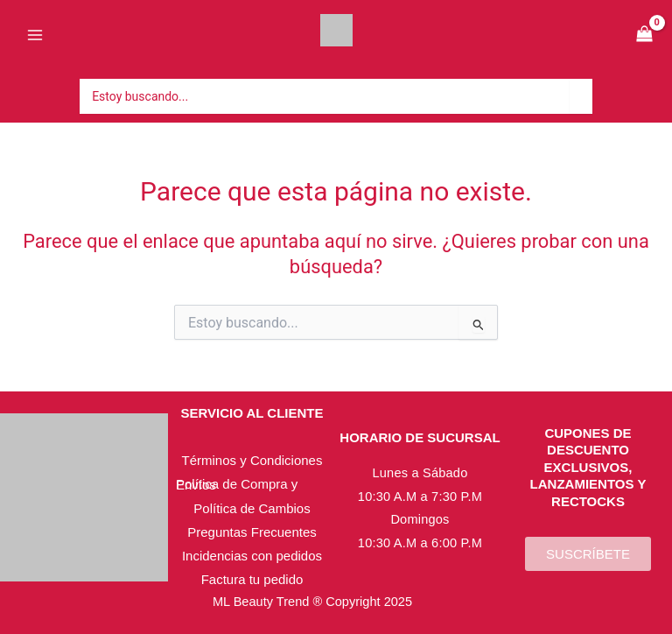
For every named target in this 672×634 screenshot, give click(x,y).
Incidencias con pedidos (252, 556)
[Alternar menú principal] (35, 35)
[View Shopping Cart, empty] (644, 35)
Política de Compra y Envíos (237, 484)
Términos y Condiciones (252, 460)
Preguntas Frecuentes (252, 532)
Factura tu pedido (252, 579)
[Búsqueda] (587, 96)
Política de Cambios (252, 508)
